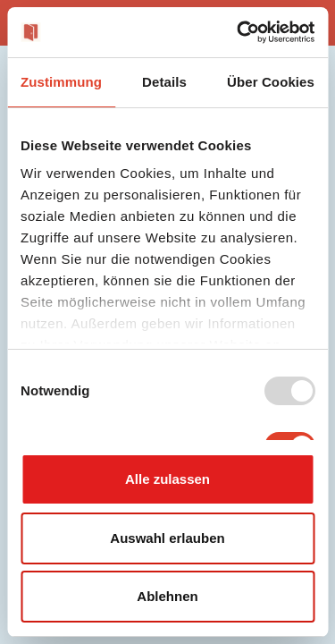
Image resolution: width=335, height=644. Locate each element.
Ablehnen (167, 596)
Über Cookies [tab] (271, 82)
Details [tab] (164, 82)
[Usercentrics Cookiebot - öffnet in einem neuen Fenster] (239, 32)
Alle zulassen (167, 479)
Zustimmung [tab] (61, 82)
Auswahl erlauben (167, 538)
